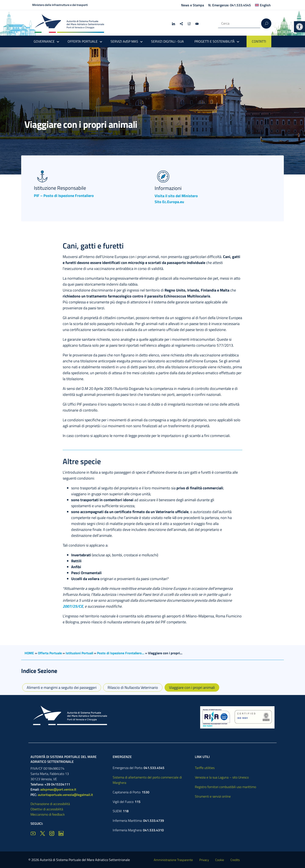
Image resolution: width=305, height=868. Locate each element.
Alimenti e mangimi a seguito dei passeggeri (62, 687)
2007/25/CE (73, 606)
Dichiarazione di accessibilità (50, 804)
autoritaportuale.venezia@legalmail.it (65, 795)
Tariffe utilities (205, 768)
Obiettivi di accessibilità (47, 809)
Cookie (220, 860)
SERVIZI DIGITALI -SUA (167, 41)
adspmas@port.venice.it (58, 789)
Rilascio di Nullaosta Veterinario (133, 687)
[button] (299, 27)
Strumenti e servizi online (213, 796)
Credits (235, 860)
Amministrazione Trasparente (173, 860)
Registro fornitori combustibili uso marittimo (225, 787)
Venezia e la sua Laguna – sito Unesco (222, 777)
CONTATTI (259, 41)
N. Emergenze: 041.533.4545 (229, 5)
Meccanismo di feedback (48, 814)
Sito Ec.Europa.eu (169, 202)
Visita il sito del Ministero (176, 196)
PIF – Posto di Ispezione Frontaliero (64, 196)
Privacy (204, 860)
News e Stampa (193, 5)
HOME (29, 653)
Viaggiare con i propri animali (192, 687)
